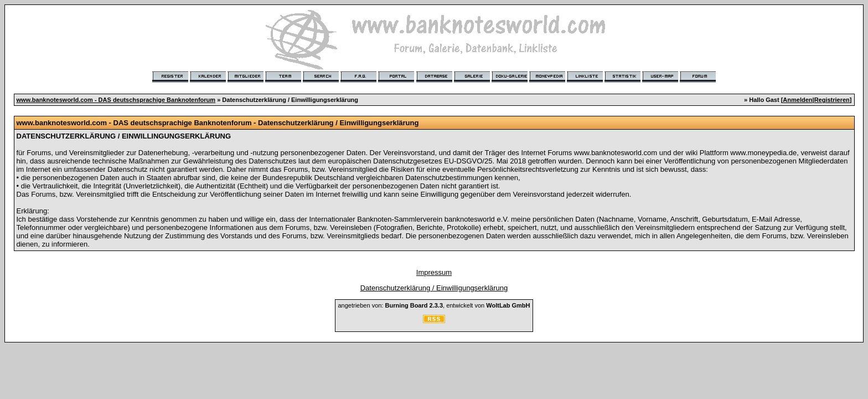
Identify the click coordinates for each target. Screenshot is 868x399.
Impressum (434, 272)
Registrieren (832, 100)
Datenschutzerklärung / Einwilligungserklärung (434, 288)
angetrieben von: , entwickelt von (434, 305)
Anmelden (797, 100)
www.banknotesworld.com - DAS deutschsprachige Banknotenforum (116, 100)
